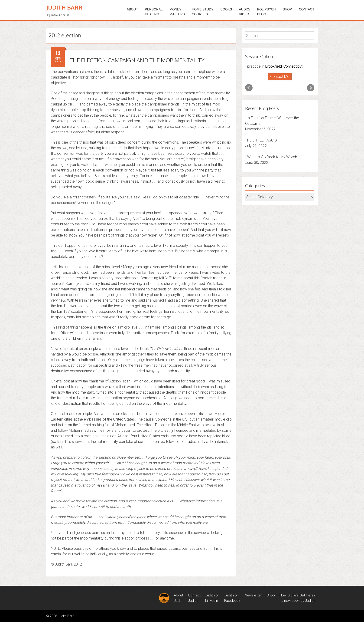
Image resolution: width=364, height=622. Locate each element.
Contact (307, 9)
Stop (282, 81)
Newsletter (253, 595)
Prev (249, 88)
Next (311, 88)
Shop (287, 9)
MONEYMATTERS (177, 12)
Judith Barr (64, 7)
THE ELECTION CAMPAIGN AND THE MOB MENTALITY (137, 60)
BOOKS (226, 9)
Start (278, 81)
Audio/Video (244, 12)
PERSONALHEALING (154, 12)
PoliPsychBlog (266, 12)
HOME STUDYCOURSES (203, 12)
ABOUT (132, 9)
